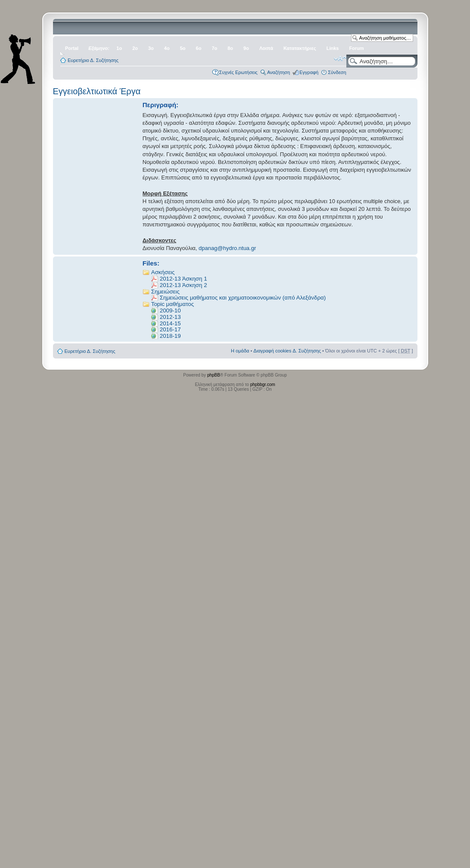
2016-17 (170, 329)
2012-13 (170, 317)
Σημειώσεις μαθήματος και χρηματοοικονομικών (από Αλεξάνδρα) (243, 298)
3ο (151, 48)
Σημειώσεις (165, 292)
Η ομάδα (240, 351)
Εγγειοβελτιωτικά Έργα (97, 91)
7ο (214, 48)
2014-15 (170, 323)
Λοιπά (266, 48)
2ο (135, 48)
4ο (167, 48)
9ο (246, 48)
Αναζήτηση (279, 72)
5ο (183, 48)
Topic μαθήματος (173, 304)
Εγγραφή (309, 72)
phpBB (214, 375)
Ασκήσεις (163, 272)
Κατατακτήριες (300, 48)
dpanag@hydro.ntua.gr (227, 248)
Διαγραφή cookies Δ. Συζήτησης (287, 351)
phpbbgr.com (263, 385)
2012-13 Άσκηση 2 (184, 285)
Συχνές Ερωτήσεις (238, 72)
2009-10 (170, 310)
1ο (119, 48)
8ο (230, 48)
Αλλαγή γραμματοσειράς (340, 59)
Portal (72, 48)
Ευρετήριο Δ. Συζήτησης (93, 60)
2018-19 (170, 336)
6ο (199, 48)
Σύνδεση (337, 72)
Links (333, 48)
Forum (356, 48)
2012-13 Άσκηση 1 (184, 279)
